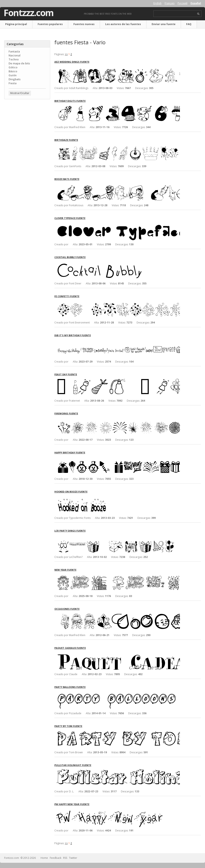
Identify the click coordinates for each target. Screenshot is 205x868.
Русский (183, 3)
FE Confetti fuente (67, 296)
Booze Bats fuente (67, 179)
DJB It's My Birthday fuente (73, 335)
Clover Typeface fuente (70, 218)
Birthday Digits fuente (70, 101)
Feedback (56, 858)
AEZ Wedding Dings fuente (72, 62)
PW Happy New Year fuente (72, 804)
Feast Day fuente (66, 374)
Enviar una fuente (164, 24)
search (198, 14)
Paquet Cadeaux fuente (70, 648)
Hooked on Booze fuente (71, 492)
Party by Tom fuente (68, 726)
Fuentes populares (50, 24)
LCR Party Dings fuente (70, 531)
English (157, 3)
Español (196, 3)
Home (44, 858)
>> (66, 54)
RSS (65, 858)
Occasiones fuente (67, 609)
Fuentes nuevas (84, 24)
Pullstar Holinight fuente (73, 765)
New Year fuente (65, 570)
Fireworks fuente (66, 413)
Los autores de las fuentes (123, 24)
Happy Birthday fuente (70, 452)
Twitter (73, 858)
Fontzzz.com (29, 13)
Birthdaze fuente (66, 140)
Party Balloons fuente (70, 687)
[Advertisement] (27, 128)
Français (170, 3)
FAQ (189, 24)
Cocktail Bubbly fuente (70, 257)
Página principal (16, 24)
